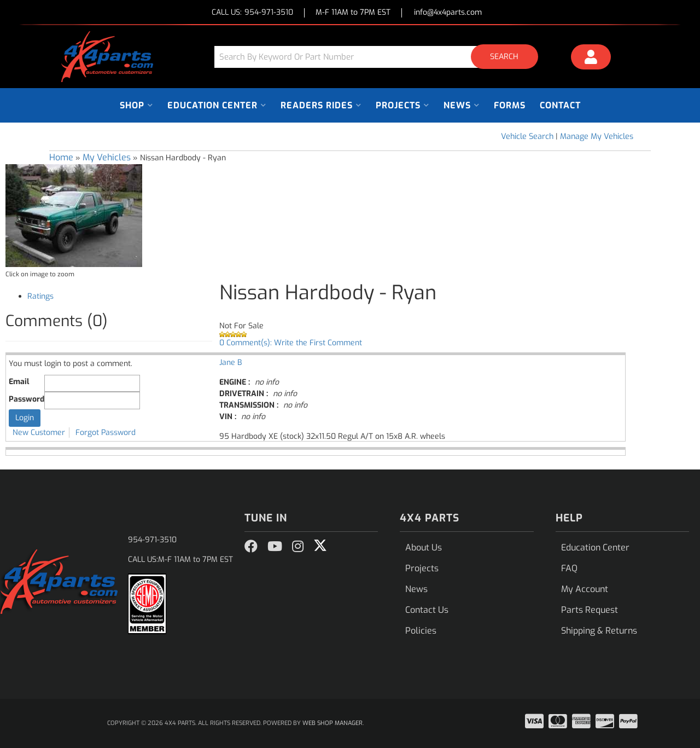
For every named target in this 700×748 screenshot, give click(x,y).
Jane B (231, 363)
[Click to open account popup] (591, 59)
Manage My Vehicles (597, 137)
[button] (380, 57)
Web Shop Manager (332, 723)
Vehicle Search (527, 137)
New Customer (39, 433)
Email (19, 382)
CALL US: (252, 13)
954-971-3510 (152, 540)
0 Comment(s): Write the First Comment (291, 343)
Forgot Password (106, 433)
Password (27, 399)
